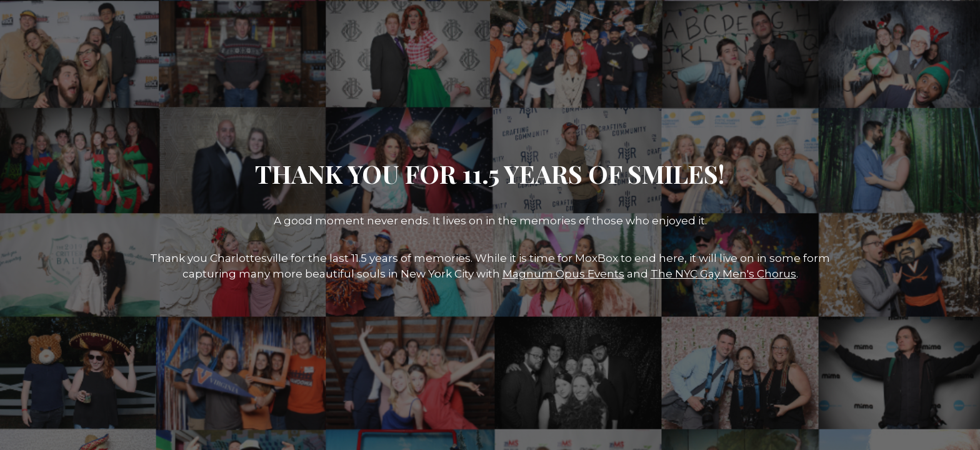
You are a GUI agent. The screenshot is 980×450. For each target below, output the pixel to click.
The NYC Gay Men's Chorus (723, 274)
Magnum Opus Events (563, 274)
